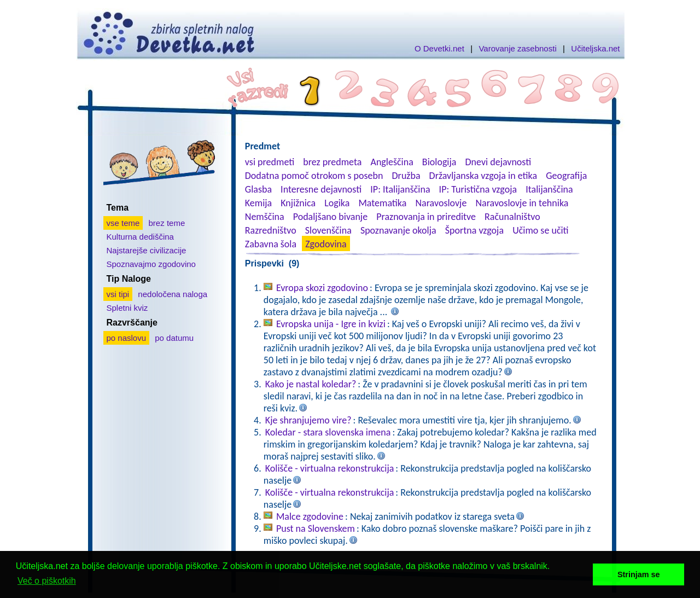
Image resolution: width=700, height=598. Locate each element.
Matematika (382, 203)
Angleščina (392, 162)
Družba (406, 176)
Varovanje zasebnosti (517, 48)
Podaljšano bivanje (330, 217)
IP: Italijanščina (400, 189)
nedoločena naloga (173, 294)
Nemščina (265, 217)
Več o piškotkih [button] (47, 581)
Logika (337, 203)
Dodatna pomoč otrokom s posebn (314, 176)
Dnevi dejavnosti (498, 162)
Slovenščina (328, 230)
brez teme (167, 223)
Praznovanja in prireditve (426, 217)
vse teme (123, 223)
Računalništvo (512, 217)
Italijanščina (549, 189)
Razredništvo (271, 230)
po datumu (174, 338)
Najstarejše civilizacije (147, 250)
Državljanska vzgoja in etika (483, 176)
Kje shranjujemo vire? (308, 420)
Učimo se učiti (541, 230)
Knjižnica (298, 203)
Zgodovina (326, 244)
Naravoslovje (441, 203)
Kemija (258, 203)
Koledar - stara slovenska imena (328, 432)
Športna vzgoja (474, 230)
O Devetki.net (439, 48)
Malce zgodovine (310, 516)
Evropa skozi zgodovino (322, 288)
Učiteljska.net (595, 48)
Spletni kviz (127, 308)
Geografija (566, 176)
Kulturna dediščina (140, 237)
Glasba (258, 189)
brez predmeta (332, 162)
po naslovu (127, 338)
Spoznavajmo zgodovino (151, 264)
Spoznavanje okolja (398, 230)
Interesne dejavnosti (321, 189)
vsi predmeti (270, 162)
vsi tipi (118, 294)
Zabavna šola (271, 244)
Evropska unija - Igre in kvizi (331, 324)
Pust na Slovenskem (316, 529)
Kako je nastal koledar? (311, 384)
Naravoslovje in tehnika (522, 203)
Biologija (439, 162)
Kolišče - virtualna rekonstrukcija (330, 468)
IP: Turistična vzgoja (478, 189)
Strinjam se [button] (639, 574)
